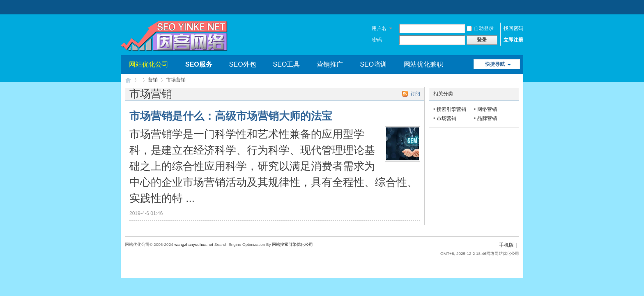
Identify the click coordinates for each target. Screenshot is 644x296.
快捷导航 (495, 64)
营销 (153, 80)
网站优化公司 (149, 64)
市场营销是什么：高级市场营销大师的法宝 (231, 116)
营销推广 (330, 64)
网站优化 (128, 80)
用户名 (379, 28)
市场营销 (446, 118)
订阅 (415, 94)
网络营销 (487, 109)
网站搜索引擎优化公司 (292, 244)
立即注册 (513, 40)
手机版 (506, 245)
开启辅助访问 (517, 6)
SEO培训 (373, 64)
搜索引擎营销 (451, 109)
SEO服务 (199, 64)
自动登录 (480, 28)
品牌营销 (487, 118)
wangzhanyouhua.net (194, 244)
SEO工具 (287, 64)
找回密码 (513, 28)
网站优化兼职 (423, 64)
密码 (377, 40)
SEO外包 (243, 64)
